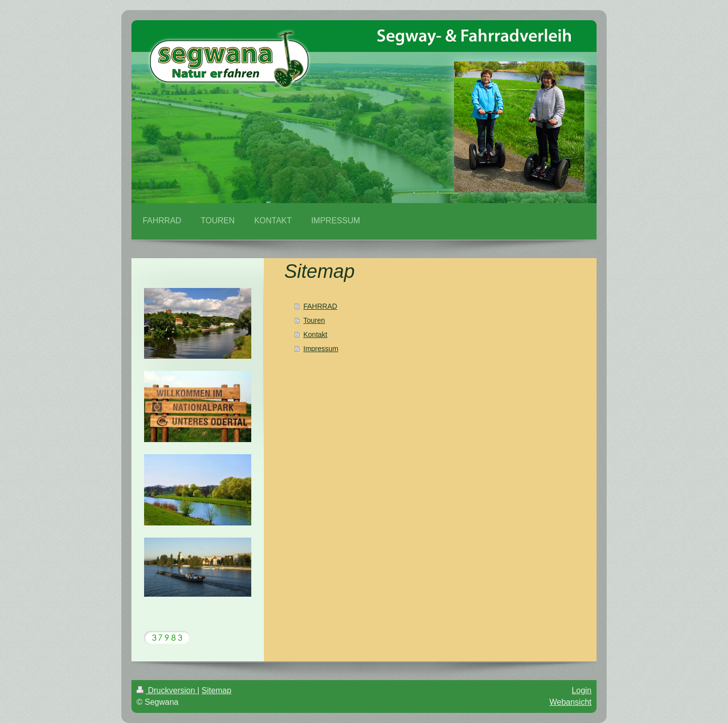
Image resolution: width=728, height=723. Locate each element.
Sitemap (217, 690)
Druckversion (167, 690)
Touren (314, 320)
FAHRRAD (320, 306)
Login (582, 690)
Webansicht (571, 702)
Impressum (321, 349)
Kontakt (315, 334)
